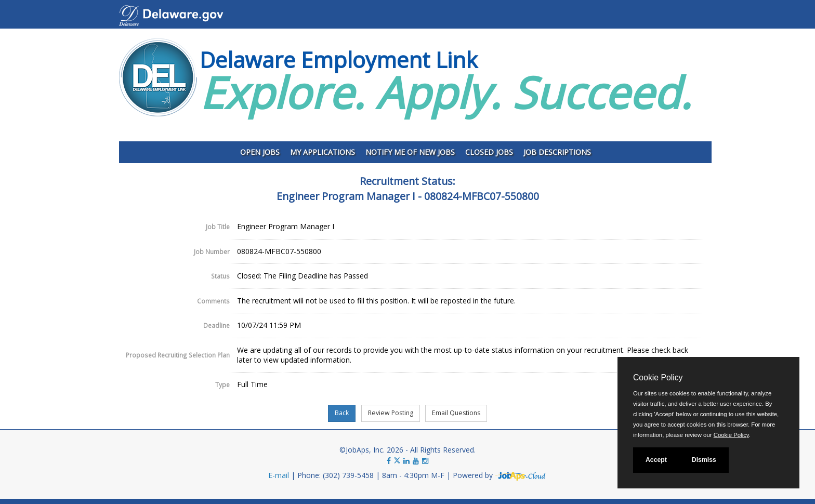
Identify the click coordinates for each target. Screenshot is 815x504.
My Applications (323, 152)
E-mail (279, 475)
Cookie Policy (658, 377)
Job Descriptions (557, 152)
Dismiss (704, 460)
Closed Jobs (489, 152)
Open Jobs (260, 152)
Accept (656, 460)
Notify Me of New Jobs (410, 152)
